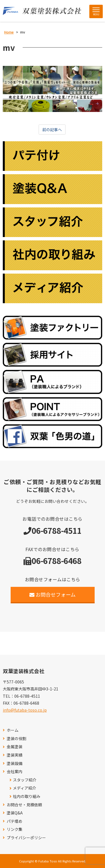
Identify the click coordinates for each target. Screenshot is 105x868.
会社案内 (15, 772)
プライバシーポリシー (26, 838)
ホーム (13, 730)
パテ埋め (15, 821)
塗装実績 (15, 755)
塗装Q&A (15, 813)
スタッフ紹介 (25, 780)
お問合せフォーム (53, 594)
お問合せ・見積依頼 (24, 805)
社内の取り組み (27, 796)
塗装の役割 (17, 739)
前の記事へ (52, 130)
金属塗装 (15, 747)
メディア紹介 (25, 788)
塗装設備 (15, 763)
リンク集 (15, 829)
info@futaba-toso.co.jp (25, 710)
